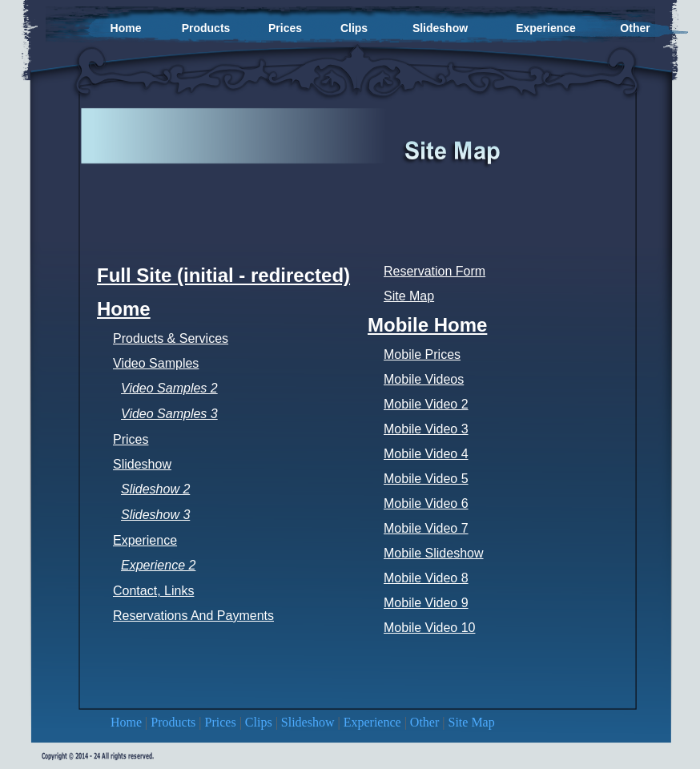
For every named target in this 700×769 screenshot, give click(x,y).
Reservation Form (434, 271)
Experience (374, 722)
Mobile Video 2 (426, 404)
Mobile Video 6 (426, 503)
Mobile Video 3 (426, 429)
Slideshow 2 (155, 489)
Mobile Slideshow (434, 553)
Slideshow (310, 722)
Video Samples (156, 363)
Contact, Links (153, 591)
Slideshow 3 (155, 515)
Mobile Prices (422, 354)
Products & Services (171, 338)
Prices (222, 722)
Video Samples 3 (169, 414)
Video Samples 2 (169, 388)
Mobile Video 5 (426, 479)
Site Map (472, 722)
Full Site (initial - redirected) (223, 275)
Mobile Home (427, 325)
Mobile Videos (424, 379)
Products (175, 722)
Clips (260, 722)
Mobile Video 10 (429, 628)
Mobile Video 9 (426, 603)
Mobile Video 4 (426, 454)
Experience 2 (158, 565)
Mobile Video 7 (426, 528)
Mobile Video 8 (426, 578)
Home (128, 722)
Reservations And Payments (193, 616)
